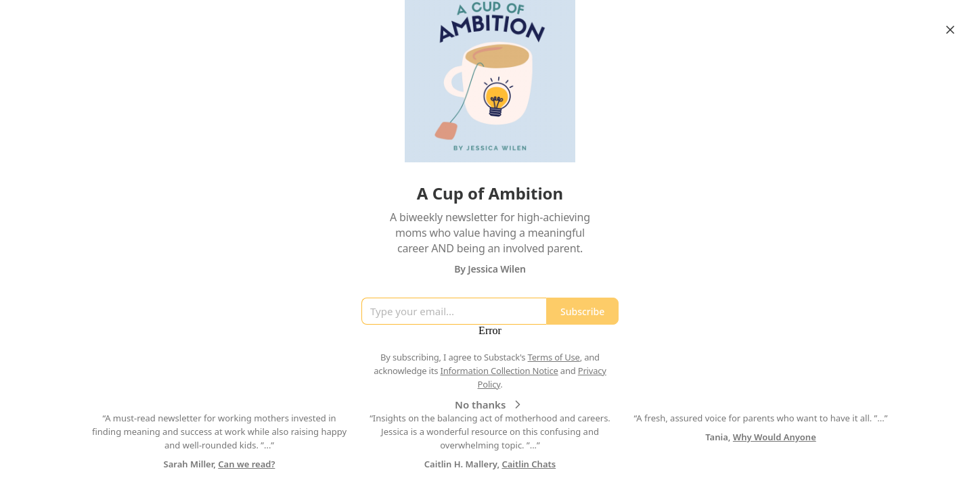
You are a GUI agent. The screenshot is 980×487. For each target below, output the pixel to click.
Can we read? (246, 464)
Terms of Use (554, 357)
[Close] (950, 30)
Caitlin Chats (529, 464)
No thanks (490, 404)
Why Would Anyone (775, 437)
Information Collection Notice (499, 371)
